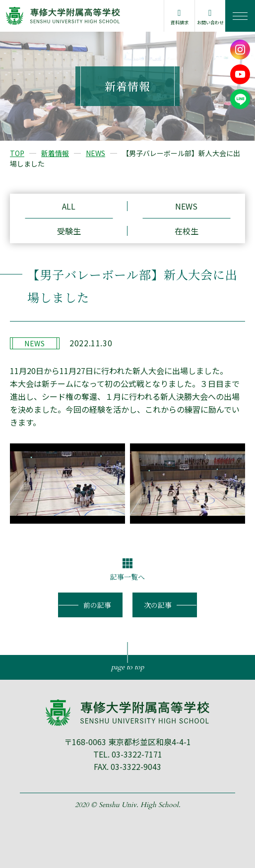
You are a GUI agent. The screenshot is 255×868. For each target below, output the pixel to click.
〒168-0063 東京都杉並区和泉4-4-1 (127, 742)
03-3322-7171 (137, 754)
